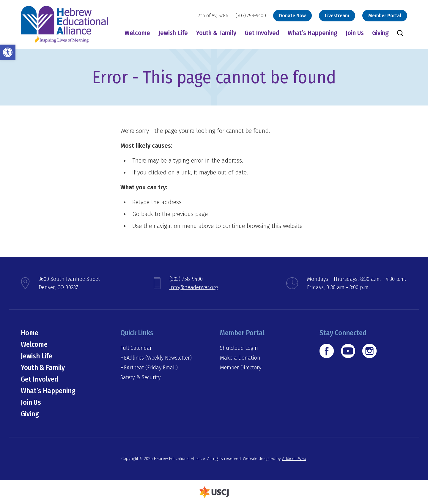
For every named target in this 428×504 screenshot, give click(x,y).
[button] (8, 52)
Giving (380, 33)
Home (30, 333)
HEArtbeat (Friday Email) (149, 368)
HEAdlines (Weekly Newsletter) (156, 358)
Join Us (355, 33)
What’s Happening (313, 33)
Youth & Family (216, 33)
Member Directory (241, 368)
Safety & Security (140, 377)
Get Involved (262, 33)
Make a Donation (240, 358)
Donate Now (292, 16)
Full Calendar (136, 348)
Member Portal (385, 16)
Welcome (137, 33)
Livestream (337, 16)
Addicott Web (294, 459)
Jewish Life (173, 33)
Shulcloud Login (239, 348)
